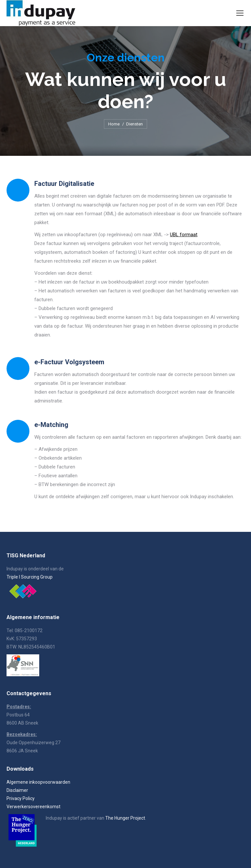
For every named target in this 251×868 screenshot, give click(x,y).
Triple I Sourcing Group (30, 577)
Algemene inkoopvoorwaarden (38, 782)
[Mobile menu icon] (240, 13)
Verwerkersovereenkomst (33, 807)
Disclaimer (17, 790)
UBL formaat (184, 235)
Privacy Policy (21, 798)
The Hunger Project (125, 818)
